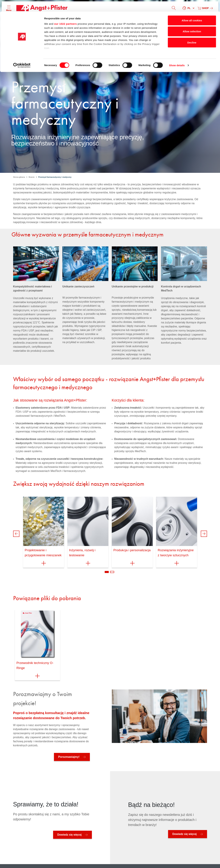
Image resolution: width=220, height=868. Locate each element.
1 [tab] (107, 572)
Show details (177, 54)
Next (204, 534)
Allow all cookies (192, 9)
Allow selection (192, 20)
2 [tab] (112, 572)
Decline (192, 31)
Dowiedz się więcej (69, 835)
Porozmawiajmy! (69, 757)
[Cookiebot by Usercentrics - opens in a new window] (22, 54)
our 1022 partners (65, 12)
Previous (16, 534)
